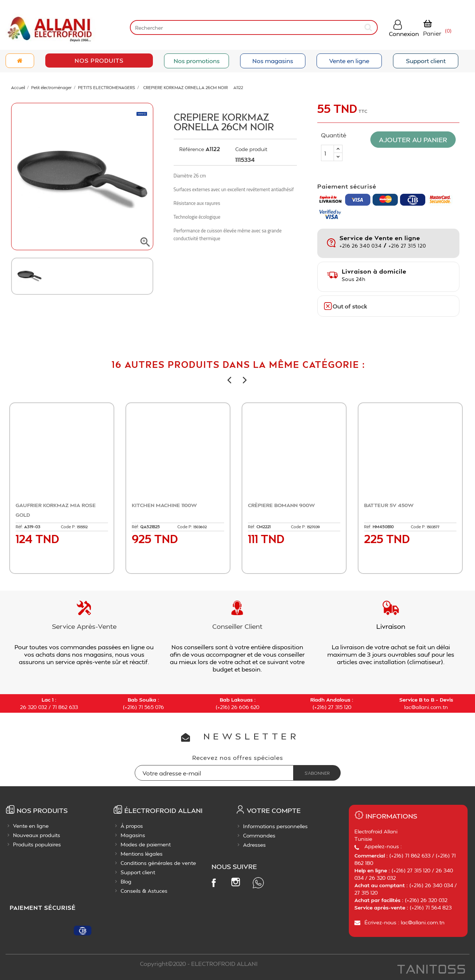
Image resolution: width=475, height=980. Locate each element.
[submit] (369, 27)
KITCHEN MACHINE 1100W (164, 505)
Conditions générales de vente (158, 863)
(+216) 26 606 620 (237, 707)
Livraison (391, 626)
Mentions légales (142, 854)
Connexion (404, 34)
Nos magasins (273, 61)
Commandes (259, 835)
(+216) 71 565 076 (143, 707)
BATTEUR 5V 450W (389, 505)
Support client (426, 61)
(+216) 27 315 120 (332, 707)
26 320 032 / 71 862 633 (49, 707)
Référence (192, 149)
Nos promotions (197, 61)
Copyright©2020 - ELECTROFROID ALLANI (199, 963)
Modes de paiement (146, 844)
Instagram (236, 882)
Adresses (254, 845)
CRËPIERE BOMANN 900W (281, 505)
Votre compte (274, 810)
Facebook (213, 882)
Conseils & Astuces (144, 891)
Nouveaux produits (37, 835)
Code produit (251, 149)
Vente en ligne (349, 61)
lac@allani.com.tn (426, 707)
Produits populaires (37, 844)
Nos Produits (99, 60)
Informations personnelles (275, 826)
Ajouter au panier (415, 139)
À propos (132, 826)
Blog (126, 881)
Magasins (133, 835)
